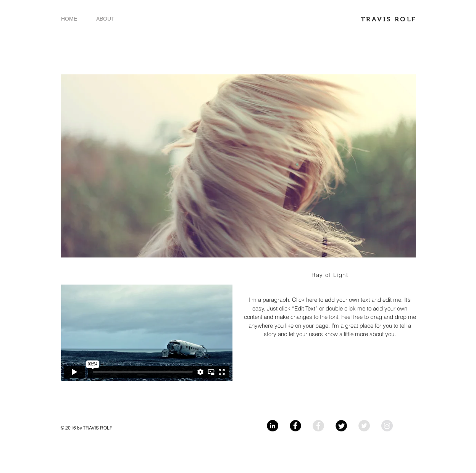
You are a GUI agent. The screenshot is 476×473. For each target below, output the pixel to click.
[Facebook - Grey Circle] (318, 426)
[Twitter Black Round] (341, 426)
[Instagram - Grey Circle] (387, 426)
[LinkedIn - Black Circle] (273, 426)
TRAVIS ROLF (388, 19)
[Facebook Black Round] (295, 426)
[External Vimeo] (147, 333)
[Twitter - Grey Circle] (364, 426)
